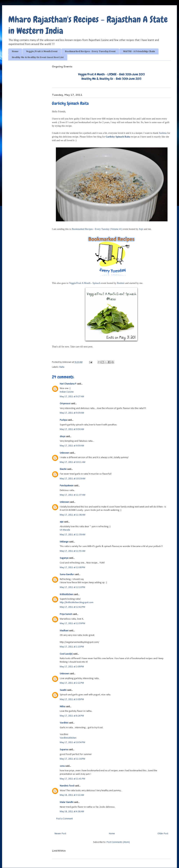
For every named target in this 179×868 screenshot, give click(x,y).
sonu (62, 766)
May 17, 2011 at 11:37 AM (73, 495)
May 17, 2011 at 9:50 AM (72, 429)
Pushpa (63, 420)
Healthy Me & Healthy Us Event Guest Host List (38, 57)
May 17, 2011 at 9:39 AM (72, 413)
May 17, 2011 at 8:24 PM (72, 716)
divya (62, 437)
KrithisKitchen (66, 594)
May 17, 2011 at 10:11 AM (73, 462)
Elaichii (63, 469)
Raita (62, 367)
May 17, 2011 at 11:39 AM (73, 535)
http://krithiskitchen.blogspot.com (77, 603)
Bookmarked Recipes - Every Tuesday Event (90, 51)
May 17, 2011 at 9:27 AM (72, 397)
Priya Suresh (66, 614)
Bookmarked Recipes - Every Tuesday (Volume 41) (97, 229)
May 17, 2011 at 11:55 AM (73, 551)
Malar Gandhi (67, 802)
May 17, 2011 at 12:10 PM (72, 587)
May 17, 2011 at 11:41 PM (72, 779)
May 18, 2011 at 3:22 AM (72, 795)
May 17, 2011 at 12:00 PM (72, 568)
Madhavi (64, 631)
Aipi (141, 229)
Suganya (64, 558)
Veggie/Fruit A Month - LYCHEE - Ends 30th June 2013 (111, 74)
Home (15, 51)
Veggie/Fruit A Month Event (42, 51)
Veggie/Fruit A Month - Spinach (85, 283)
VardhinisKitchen (68, 738)
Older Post (163, 834)
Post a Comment (65, 819)
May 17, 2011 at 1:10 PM (72, 647)
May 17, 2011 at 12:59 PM (72, 624)
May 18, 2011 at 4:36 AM (72, 812)
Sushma (163, 133)
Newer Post (60, 834)
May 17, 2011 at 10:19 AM (73, 479)
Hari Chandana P (68, 384)
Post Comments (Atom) (118, 842)
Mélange (64, 542)
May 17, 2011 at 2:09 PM (72, 667)
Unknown (64, 453)
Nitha (62, 707)
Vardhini (64, 723)
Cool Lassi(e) (66, 654)
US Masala (65, 530)
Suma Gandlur (67, 575)
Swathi (63, 690)
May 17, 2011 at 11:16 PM (72, 759)
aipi (62, 522)
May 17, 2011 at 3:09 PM (72, 699)
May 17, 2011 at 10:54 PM (72, 742)
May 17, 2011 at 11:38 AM (73, 515)
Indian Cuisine (67, 392)
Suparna (64, 750)
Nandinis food (67, 786)
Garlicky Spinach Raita (118, 137)
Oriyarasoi (65, 404)
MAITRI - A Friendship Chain (139, 51)
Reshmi (121, 283)
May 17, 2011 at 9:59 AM (72, 446)
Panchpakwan (67, 486)
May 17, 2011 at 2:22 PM (72, 683)
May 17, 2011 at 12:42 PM (72, 607)
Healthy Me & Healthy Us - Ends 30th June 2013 (111, 79)
